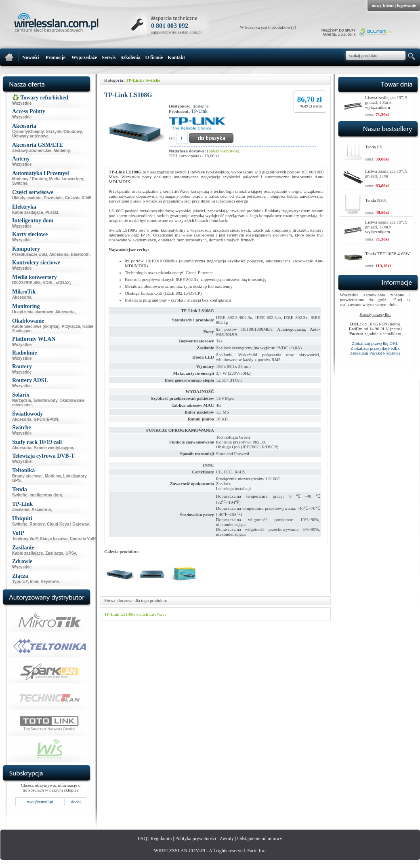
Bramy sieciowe (27, 476)
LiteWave (158, 614)
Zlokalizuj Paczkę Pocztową (375, 353)
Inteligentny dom (46, 495)
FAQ (142, 838)
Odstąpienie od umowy (260, 838)
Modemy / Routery (29, 179)
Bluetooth (80, 254)
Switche (20, 183)
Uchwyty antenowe (30, 136)
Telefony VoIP (25, 539)
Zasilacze (54, 553)
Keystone (49, 582)
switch (142, 614)
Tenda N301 (376, 200)
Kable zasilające (28, 212)
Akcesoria (59, 254)
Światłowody (45, 400)
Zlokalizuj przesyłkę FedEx (375, 348)
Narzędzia (22, 400)
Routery (37, 524)
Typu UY (20, 582)
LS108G (128, 614)
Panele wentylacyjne (53, 448)
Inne (34, 582)
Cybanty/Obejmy (28, 132)
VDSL (48, 283)
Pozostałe (53, 198)
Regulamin (161, 838)
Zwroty (227, 838)
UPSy (70, 553)
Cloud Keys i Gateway (68, 524)
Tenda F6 (373, 147)
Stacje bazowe (54, 539)
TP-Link (134, 80)
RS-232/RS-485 (26, 283)
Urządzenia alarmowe (33, 312)
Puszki (52, 212)
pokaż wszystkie (223, 151)
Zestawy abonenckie (32, 151)
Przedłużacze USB (30, 254)
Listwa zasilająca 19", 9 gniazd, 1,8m (386, 173)
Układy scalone (27, 198)
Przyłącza (71, 326)
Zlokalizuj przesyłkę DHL (375, 343)
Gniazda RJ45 (78, 198)
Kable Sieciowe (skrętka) (36, 326)
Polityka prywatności (196, 838)
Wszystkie (22, 103)
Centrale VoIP (83, 539)
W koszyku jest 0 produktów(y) (268, 27)
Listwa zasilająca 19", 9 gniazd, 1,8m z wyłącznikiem (386, 102)
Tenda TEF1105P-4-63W (387, 253)
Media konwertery (66, 179)
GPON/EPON (46, 419)
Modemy (62, 151)
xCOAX (63, 283)
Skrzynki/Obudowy (64, 132)
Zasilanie (21, 510)
